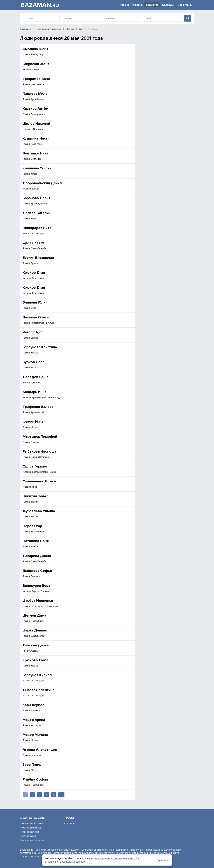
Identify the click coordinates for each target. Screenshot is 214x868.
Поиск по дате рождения (32, 840)
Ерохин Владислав (38, 258)
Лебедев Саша (36, 377)
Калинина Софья (37, 168)
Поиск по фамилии (29, 832)
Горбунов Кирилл (37, 675)
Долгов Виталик (37, 213)
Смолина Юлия (35, 49)
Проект (69, 818)
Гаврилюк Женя (36, 64)
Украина (137, 5)
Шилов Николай (36, 124)
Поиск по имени (28, 836)
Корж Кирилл (34, 705)
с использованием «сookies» (106, 858)
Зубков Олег (33, 362)
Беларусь (168, 5)
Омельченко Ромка (39, 481)
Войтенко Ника (36, 153)
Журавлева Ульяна (39, 511)
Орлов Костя (33, 243)
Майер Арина (34, 720)
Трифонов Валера (38, 407)
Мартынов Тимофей (40, 437)
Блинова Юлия (35, 302)
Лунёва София (35, 779)
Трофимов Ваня (36, 79)
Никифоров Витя (37, 228)
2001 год (70, 29)
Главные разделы (32, 818)
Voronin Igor (33, 332)
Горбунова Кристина (40, 347)
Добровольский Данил (42, 183)
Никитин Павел (36, 496)
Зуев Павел (32, 765)
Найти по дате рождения (49, 29)
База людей (26, 29)
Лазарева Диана (37, 556)
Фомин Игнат (34, 422)
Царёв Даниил (35, 630)
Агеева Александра (40, 750)
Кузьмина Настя (36, 138)
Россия (124, 5)
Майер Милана (35, 735)
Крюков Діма (34, 273)
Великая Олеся (36, 317)
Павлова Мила (35, 94)
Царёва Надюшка (38, 601)
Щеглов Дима (34, 615)
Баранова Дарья (37, 198)
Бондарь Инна (35, 392)
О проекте (70, 824)
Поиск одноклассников (31, 824)
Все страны (185, 5)
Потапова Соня (36, 541)
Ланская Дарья (36, 645)
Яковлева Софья (37, 571)
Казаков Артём (36, 109)
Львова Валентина (39, 690)
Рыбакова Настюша (39, 452)
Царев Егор (32, 526)
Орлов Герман (35, 466)
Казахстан (152, 5)
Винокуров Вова (36, 586)
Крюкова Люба (35, 660)
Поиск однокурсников (31, 828)
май (81, 29)
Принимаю (163, 860)
